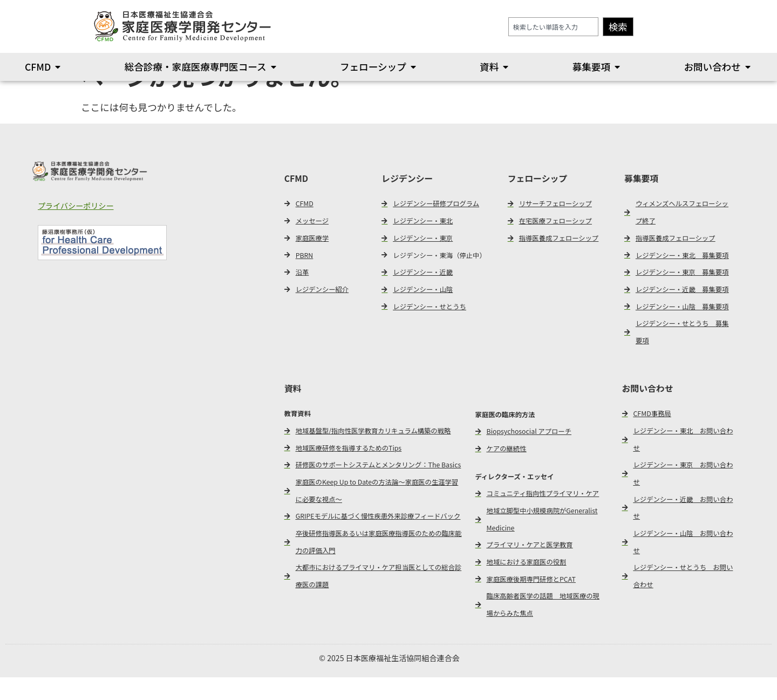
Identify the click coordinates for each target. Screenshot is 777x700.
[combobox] (553, 27)
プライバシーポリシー (76, 229)
